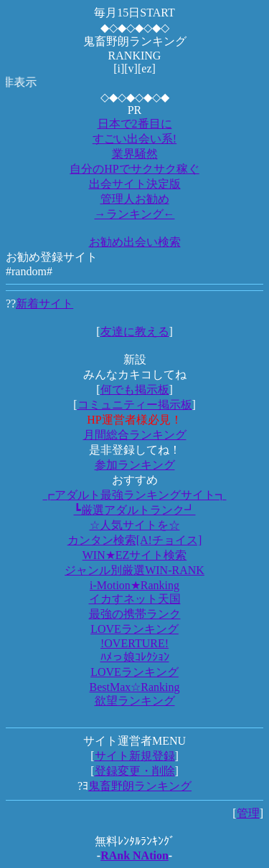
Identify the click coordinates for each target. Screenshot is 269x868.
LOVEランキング (134, 629)
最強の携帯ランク (135, 614)
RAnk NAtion (134, 855)
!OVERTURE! (134, 643)
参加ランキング (135, 465)
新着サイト (44, 304)
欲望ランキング (135, 701)
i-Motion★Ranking (134, 585)
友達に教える (135, 332)
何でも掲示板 (135, 390)
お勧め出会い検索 (135, 242)
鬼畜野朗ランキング (140, 786)
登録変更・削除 (135, 771)
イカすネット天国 (135, 599)
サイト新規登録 (135, 756)
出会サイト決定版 (135, 184)
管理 (248, 813)
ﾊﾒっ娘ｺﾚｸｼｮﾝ (135, 657)
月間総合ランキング (135, 435)
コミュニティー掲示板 (135, 405)
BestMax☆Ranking (135, 687)
